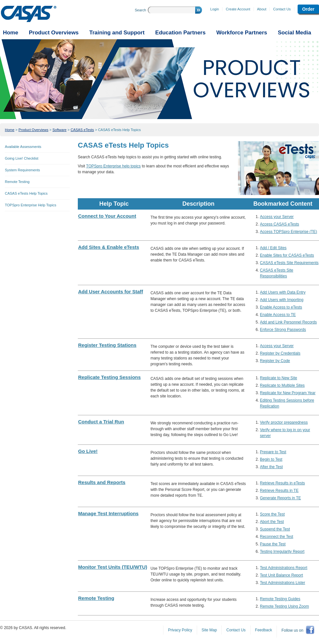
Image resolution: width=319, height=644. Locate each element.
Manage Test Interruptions (108, 513)
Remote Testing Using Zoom (284, 606)
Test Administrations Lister (283, 583)
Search (141, 10)
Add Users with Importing (282, 300)
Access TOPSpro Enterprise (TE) (289, 232)
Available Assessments (23, 147)
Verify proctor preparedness (284, 422)
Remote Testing (17, 182)
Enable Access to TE (278, 315)
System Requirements (22, 170)
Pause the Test (273, 544)
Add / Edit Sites (273, 248)
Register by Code (275, 361)
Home (10, 130)
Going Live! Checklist (22, 158)
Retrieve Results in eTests (283, 483)
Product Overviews (33, 130)
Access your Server (277, 217)
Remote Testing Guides (280, 599)
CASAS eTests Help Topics (119, 130)
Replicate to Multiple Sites (282, 385)
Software (59, 130)
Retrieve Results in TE (279, 491)
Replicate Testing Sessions (109, 377)
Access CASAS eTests (280, 224)
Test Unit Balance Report (282, 575)
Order (308, 9)
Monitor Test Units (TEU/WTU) (113, 567)
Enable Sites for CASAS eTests (287, 255)
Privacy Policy (180, 630)
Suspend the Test (275, 529)
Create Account (238, 9)
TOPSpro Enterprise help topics (114, 166)
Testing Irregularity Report (282, 552)
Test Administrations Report (284, 568)
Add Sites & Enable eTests (109, 247)
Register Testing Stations (107, 345)
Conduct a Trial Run (101, 422)
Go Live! (88, 451)
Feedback (264, 630)
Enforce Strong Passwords (283, 330)
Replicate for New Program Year (288, 393)
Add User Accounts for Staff (111, 292)
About (262, 9)
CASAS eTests (82, 130)
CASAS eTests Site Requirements (289, 263)
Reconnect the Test (277, 537)
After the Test (271, 467)
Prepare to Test (273, 452)
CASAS (29, 14)
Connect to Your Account (107, 216)
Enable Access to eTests (281, 307)
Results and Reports (102, 482)
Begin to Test (271, 459)
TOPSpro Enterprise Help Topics (31, 205)
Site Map (209, 630)
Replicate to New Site (279, 378)
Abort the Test (272, 522)
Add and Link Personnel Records (288, 322)
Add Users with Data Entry (283, 292)
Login (215, 9)
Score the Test (272, 514)
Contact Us (282, 9)
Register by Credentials (280, 353)
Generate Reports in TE (281, 498)
